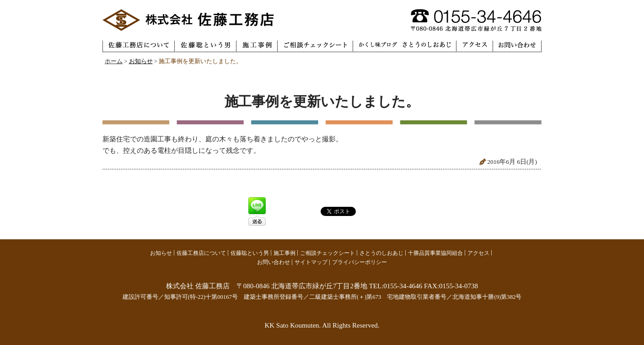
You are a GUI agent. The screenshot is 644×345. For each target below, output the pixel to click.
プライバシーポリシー (360, 262)
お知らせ (141, 61)
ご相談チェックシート (327, 253)
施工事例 (284, 253)
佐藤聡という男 (250, 253)
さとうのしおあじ (381, 253)
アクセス (478, 253)
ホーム (114, 61)
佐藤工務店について (201, 253)
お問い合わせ (274, 262)
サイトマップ (311, 262)
